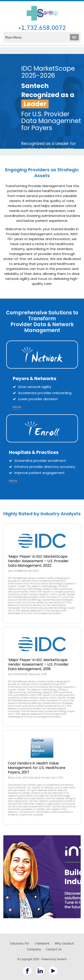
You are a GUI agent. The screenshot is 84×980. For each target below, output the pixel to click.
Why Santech (64, 943)
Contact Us (54, 949)
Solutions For (20, 943)
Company (34, 949)
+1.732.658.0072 (42, 28)
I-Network (42, 943)
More (17, 407)
